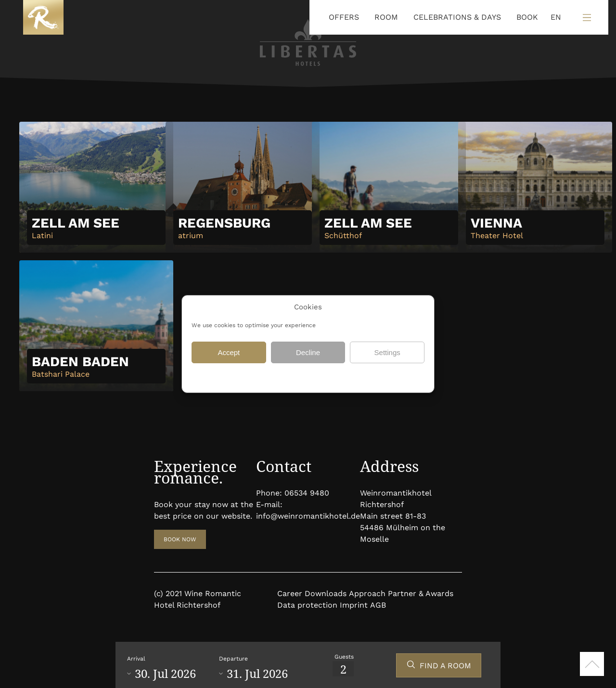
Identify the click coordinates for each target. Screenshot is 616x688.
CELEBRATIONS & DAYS (457, 17)
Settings (387, 352)
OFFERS (344, 17)
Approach (367, 593)
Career (290, 593)
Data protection (281, 377)
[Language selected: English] (553, 18)
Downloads (326, 593)
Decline (308, 352)
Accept (229, 352)
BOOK (527, 17)
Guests (344, 657)
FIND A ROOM (445, 666)
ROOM (386, 17)
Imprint (354, 605)
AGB (378, 605)
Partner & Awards (421, 593)
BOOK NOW (180, 539)
